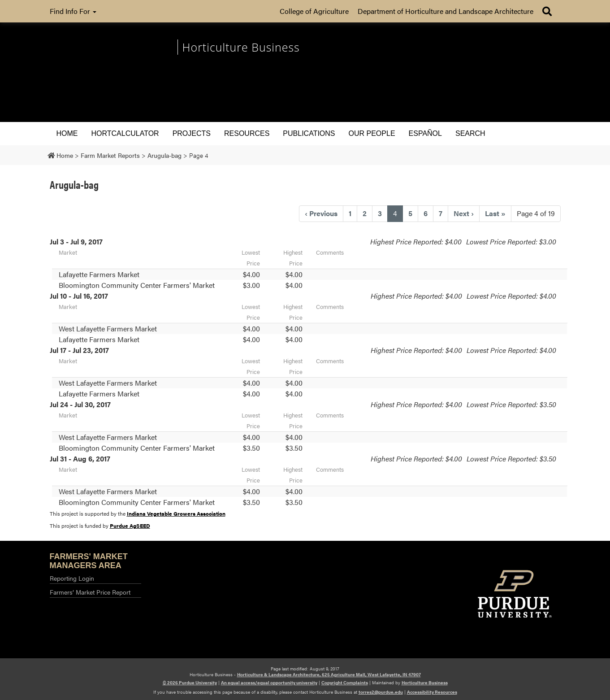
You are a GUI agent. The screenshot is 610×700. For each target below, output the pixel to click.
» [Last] (495, 213)
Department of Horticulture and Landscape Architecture (446, 11)
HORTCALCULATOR (125, 133)
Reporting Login (72, 578)
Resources (247, 133)
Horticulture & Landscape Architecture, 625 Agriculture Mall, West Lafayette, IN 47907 (329, 674)
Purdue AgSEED (130, 526)
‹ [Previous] (321, 213)
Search (470, 133)
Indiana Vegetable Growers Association (176, 513)
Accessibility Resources (432, 692)
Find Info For (73, 11)
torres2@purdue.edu (381, 692)
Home (67, 133)
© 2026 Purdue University (190, 683)
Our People (372, 133)
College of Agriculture (314, 11)
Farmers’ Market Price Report (90, 592)
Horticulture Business (425, 683)
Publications (309, 133)
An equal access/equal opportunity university (269, 683)
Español (425, 133)
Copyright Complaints (345, 683)
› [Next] (464, 213)
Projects (192, 133)
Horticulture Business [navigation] (241, 47)
